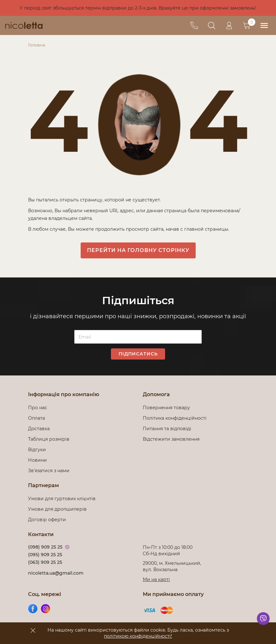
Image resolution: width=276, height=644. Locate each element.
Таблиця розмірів (49, 439)
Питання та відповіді (167, 429)
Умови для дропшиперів (57, 509)
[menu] (264, 26)
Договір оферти (47, 520)
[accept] (33, 630)
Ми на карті (156, 579)
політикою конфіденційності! (138, 636)
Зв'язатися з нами (49, 471)
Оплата (36, 418)
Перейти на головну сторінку (138, 250)
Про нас (38, 408)
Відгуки (37, 450)
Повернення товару (166, 408)
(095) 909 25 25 (45, 555)
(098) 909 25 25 (45, 547)
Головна (37, 45)
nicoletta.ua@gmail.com (56, 573)
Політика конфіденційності (176, 418)
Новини (37, 460)
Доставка (39, 429)
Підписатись (138, 354)
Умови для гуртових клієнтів (62, 499)
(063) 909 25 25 (45, 562)
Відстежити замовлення (171, 439)
